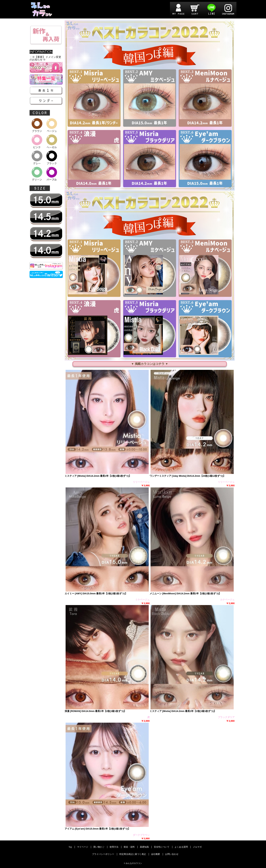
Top (70, 847)
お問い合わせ (172, 854)
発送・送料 (129, 847)
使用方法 (114, 847)
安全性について (162, 847)
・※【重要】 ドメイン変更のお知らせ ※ (45, 58)
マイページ (83, 847)
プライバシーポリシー (103, 854)
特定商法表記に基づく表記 (133, 854)
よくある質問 (181, 847)
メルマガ (197, 847)
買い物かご (99, 847)
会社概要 (156, 854)
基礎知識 (144, 847)
